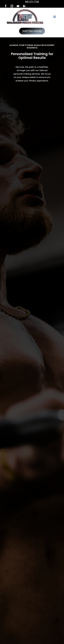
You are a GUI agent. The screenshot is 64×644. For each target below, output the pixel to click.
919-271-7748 (32, 2)
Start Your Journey (32, 31)
